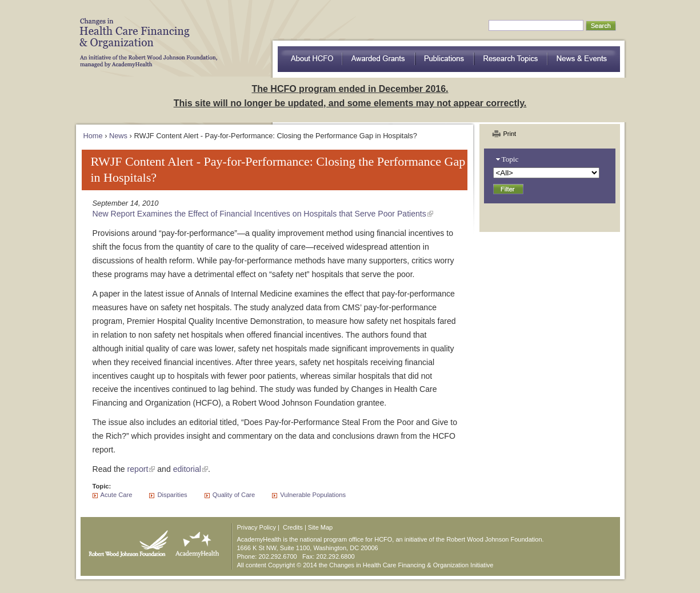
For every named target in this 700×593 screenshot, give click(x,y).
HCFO (145, 34)
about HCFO (310, 59)
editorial (187, 469)
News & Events (584, 59)
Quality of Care (234, 495)
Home (93, 136)
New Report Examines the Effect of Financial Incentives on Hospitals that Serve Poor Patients (259, 214)
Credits (293, 527)
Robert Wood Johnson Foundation (125, 541)
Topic (510, 159)
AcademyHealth (195, 541)
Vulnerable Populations (313, 495)
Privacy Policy (257, 527)
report (138, 469)
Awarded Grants (379, 59)
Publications (445, 59)
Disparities (172, 495)
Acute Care (117, 495)
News (118, 136)
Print (510, 134)
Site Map (320, 527)
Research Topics (511, 59)
